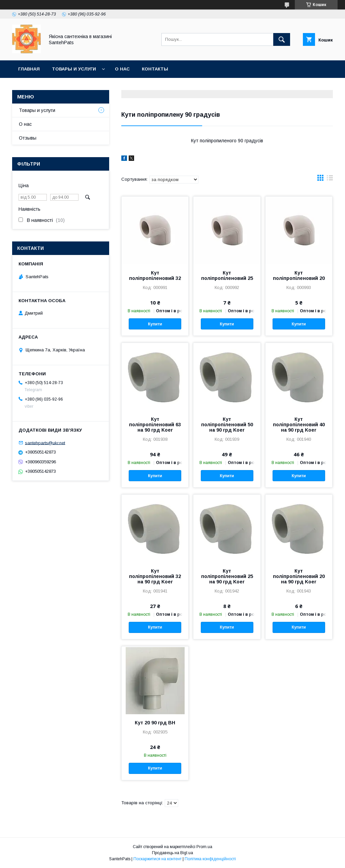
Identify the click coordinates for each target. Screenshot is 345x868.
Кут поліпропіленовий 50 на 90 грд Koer (227, 425)
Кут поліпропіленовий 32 (155, 276)
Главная (29, 69)
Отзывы (28, 138)
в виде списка (330, 179)
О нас (122, 69)
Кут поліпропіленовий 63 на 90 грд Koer (155, 425)
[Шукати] (282, 39)
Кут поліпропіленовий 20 (299, 276)
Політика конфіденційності (210, 859)
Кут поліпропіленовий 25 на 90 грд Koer (227, 576)
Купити (155, 324)
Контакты (155, 69)
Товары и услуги (74, 69)
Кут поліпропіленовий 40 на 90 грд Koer (299, 425)
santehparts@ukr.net (45, 443)
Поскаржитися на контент (158, 859)
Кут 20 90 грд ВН (155, 723)
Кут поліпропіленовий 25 (227, 276)
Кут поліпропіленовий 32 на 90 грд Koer (155, 576)
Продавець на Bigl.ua (172, 853)
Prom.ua (204, 847)
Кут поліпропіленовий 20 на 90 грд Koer (299, 576)
